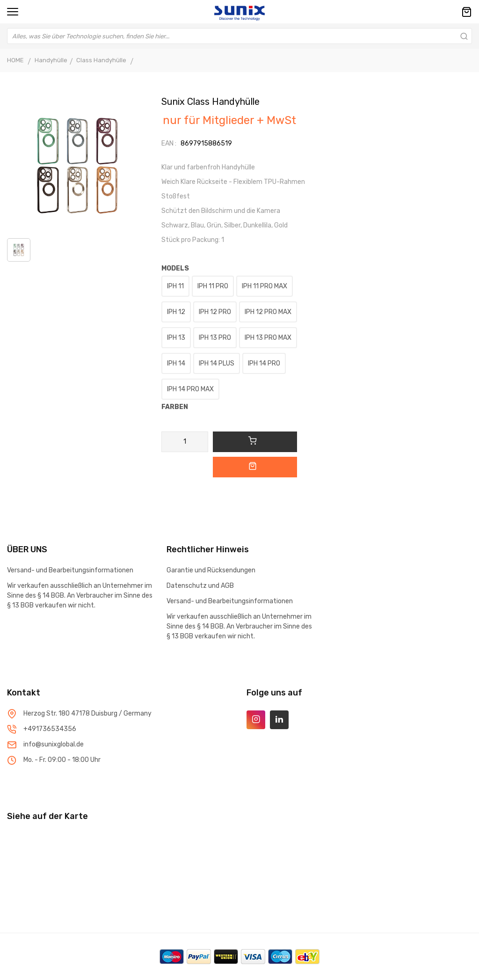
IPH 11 (175, 286)
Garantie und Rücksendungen (211, 570)
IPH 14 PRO (264, 363)
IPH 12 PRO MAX (268, 312)
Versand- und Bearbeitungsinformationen (70, 570)
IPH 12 (176, 312)
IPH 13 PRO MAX (268, 338)
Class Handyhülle (102, 60)
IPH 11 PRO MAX (265, 286)
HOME (15, 60)
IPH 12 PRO (215, 312)
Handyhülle (51, 60)
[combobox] (239, 36)
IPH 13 (176, 338)
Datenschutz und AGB (200, 586)
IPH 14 (176, 363)
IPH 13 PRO (215, 338)
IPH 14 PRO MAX (190, 389)
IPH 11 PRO (213, 286)
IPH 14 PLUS (217, 363)
